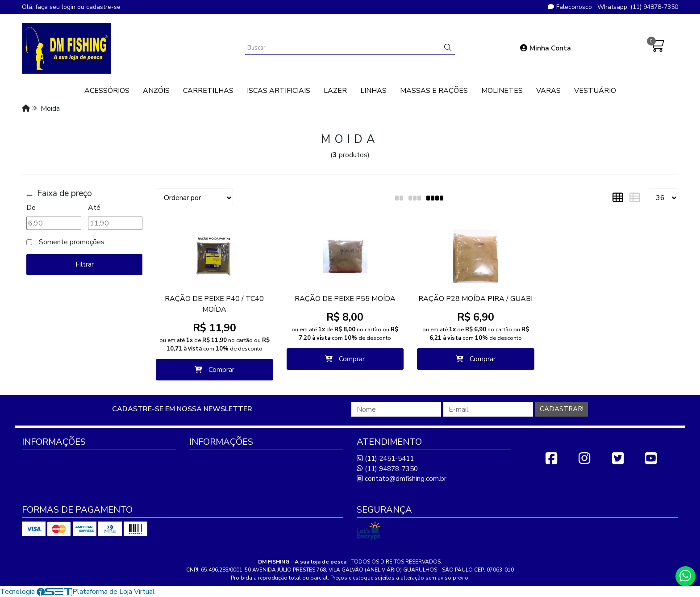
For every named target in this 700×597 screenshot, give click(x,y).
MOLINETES (502, 91)
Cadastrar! (562, 409)
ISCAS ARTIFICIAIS (279, 91)
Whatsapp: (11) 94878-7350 (638, 7)
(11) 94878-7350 (387, 469)
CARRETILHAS (208, 91)
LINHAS (373, 91)
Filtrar (85, 264)
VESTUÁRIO (595, 91)
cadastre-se (103, 7)
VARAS (548, 91)
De (31, 208)
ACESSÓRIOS (107, 91)
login (69, 7)
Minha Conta (546, 48)
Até (94, 208)
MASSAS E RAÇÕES (434, 91)
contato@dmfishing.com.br (402, 479)
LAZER (335, 91)
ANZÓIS (156, 91)
